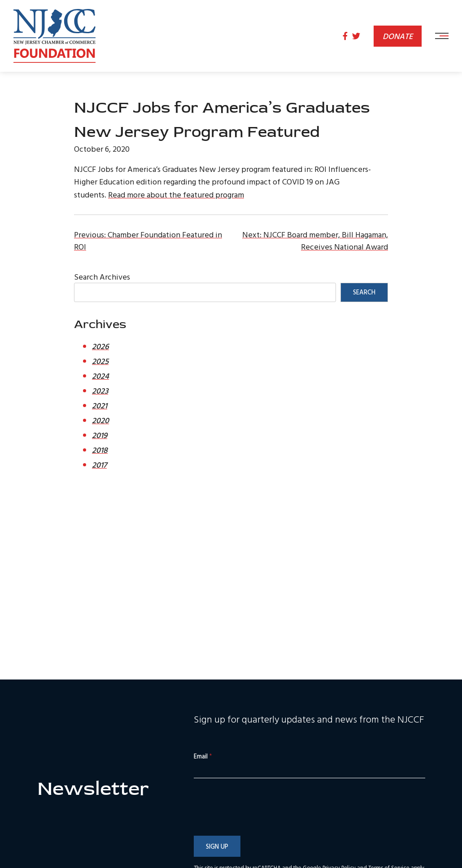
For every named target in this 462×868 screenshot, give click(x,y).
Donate (398, 36)
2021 (100, 406)
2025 (100, 361)
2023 (100, 391)
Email (203, 756)
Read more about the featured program (176, 195)
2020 (100, 420)
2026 (100, 346)
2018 (100, 450)
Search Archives (102, 277)
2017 (99, 465)
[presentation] (262, 825)
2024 (100, 376)
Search (364, 292)
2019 (100, 435)
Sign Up (217, 846)
